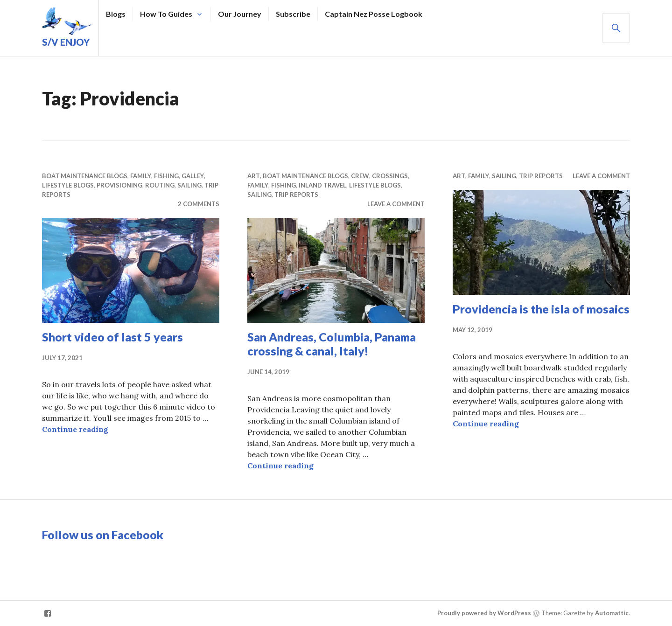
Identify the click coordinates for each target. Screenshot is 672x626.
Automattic (612, 613)
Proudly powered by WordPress (484, 613)
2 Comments (199, 204)
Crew (360, 176)
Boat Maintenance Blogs (85, 176)
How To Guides (166, 14)
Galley (193, 176)
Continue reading (75, 429)
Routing (160, 185)
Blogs (116, 14)
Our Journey (240, 14)
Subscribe (293, 14)
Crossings (390, 176)
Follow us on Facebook (103, 535)
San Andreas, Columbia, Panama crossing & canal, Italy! (332, 344)
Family (141, 176)
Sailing (189, 185)
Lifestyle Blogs (68, 185)
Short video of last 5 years (112, 337)
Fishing (166, 176)
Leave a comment (396, 204)
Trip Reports (296, 195)
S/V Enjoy (66, 42)
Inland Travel (322, 185)
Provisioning (119, 185)
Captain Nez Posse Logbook (374, 14)
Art (254, 176)
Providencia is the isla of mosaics (541, 309)
